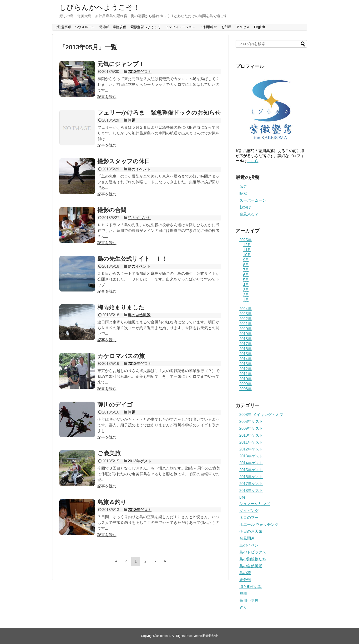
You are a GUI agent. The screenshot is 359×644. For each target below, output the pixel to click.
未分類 (245, 580)
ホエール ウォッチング (259, 524)
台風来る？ (249, 214)
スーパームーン (253, 200)
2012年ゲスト (251, 449)
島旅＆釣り (112, 502)
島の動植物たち (253, 559)
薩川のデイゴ (115, 405)
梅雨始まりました (121, 307)
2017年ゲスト (251, 484)
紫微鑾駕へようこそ (146, 27)
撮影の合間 (115, 210)
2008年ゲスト (251, 422)
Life (243, 497)
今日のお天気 (251, 531)
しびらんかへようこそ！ (100, 7)
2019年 (246, 334)
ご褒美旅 (109, 453)
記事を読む (107, 97)
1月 (246, 300)
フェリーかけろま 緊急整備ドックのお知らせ (159, 113)
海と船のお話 (251, 587)
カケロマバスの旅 (121, 356)
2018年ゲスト (251, 491)
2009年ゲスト (251, 428)
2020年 (246, 329)
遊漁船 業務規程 (113, 27)
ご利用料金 (208, 27)
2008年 (246, 389)
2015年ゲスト (251, 470)
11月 (247, 250)
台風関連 (247, 538)
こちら (253, 161)
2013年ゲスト (140, 72)
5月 (246, 280)
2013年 (246, 364)
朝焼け (245, 207)
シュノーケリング (255, 504)
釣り (243, 607)
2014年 (246, 359)
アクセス (243, 27)
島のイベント (139, 169)
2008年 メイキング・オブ (261, 415)
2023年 (246, 314)
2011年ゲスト (251, 442)
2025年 (246, 240)
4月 (246, 285)
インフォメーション (180, 27)
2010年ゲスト (251, 435)
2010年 (246, 379)
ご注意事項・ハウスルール (75, 27)
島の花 (245, 573)
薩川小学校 (249, 601)
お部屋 (226, 27)
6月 (246, 275)
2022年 (246, 319)
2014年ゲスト (251, 463)
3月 (246, 290)
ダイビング (249, 511)
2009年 (246, 384)
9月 (246, 260)
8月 (246, 265)
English (259, 27)
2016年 (246, 349)
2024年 (246, 309)
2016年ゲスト (251, 477)
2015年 (246, 354)
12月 (247, 245)
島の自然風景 (139, 315)
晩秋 (243, 193)
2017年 (246, 344)
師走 (243, 187)
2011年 (246, 374)
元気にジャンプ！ (121, 64)
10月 (247, 255)
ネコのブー (249, 518)
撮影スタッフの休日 (124, 161)
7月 (246, 270)
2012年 (246, 369)
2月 (246, 295)
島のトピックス (253, 552)
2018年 (246, 339)
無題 (131, 120)
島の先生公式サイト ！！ (132, 259)
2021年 (246, 324)
